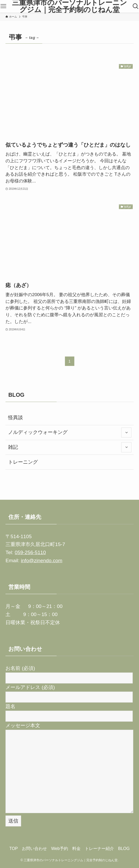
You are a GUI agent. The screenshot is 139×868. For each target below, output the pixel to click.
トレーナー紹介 (99, 849)
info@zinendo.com (42, 561)
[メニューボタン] (4, 6)
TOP (14, 849)
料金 (76, 849)
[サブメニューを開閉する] (126, 433)
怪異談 (16, 418)
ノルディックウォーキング (70, 433)
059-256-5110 (30, 552)
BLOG (124, 849)
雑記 (70, 447)
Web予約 (60, 849)
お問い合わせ (34, 849)
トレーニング (23, 462)
